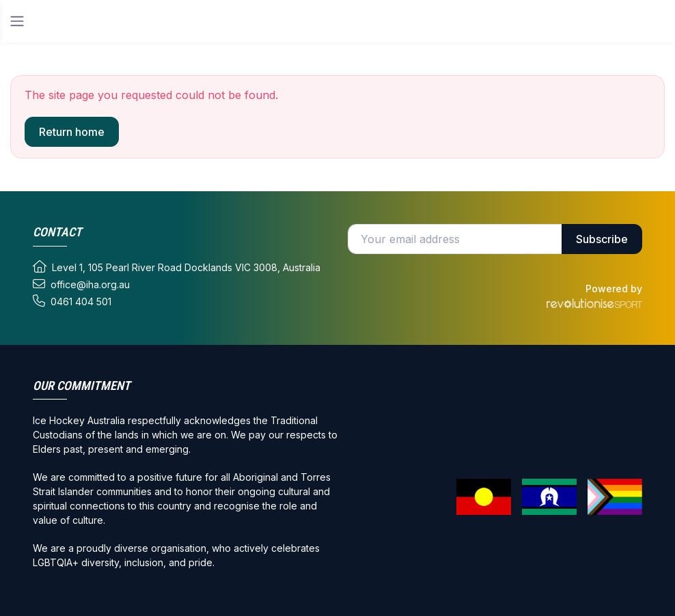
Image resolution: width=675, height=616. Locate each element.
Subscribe (602, 239)
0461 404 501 (72, 301)
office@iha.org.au (81, 284)
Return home (72, 132)
